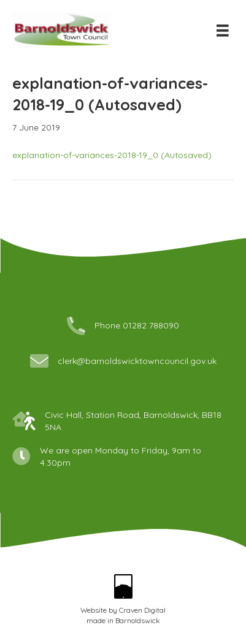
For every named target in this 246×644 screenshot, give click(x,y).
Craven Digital (142, 610)
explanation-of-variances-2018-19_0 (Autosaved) (112, 155)
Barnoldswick (138, 620)
